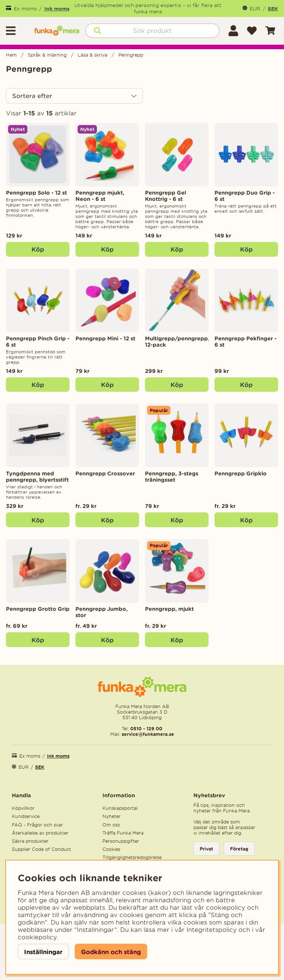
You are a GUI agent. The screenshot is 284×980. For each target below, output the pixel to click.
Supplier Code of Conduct (41, 849)
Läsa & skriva (92, 55)
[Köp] (38, 249)
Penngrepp (131, 55)
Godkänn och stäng (111, 952)
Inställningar (43, 952)
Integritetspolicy (212, 930)
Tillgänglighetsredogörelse (132, 857)
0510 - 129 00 (146, 729)
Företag (239, 849)
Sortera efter (32, 96)
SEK (273, 9)
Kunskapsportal (120, 808)
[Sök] (152, 31)
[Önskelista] (252, 31)
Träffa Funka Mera (123, 833)
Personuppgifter (121, 841)
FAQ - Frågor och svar (37, 825)
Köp (107, 520)
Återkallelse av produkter (40, 833)
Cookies (111, 849)
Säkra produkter (30, 841)
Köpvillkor (23, 808)
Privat (206, 849)
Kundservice (26, 816)
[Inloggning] (233, 31)
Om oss (111, 825)
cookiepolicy (37, 937)
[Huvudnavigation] (17, 31)
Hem (11, 55)
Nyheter (111, 816)
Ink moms (57, 9)
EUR (255, 9)
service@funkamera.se (147, 734)
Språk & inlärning (47, 55)
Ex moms (25, 9)
